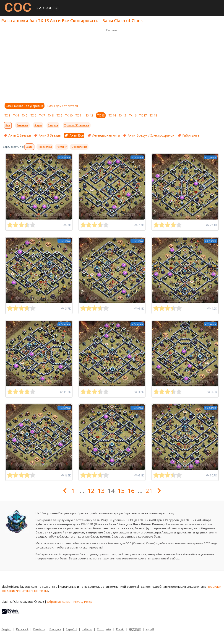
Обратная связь (59, 602)
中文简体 (135, 629)
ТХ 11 (79, 115)
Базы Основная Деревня (25, 106)
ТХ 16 (133, 115)
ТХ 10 (69, 115)
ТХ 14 (112, 115)
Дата (29, 147)
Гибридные (191, 135)
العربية (150, 629)
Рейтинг (62, 147)
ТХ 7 (42, 115)
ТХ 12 (89, 115)
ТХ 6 (33, 115)
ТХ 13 (101, 115)
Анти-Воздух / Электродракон (151, 135)
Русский (22, 629)
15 (121, 491)
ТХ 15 (122, 115)
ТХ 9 (59, 115)
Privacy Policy (83, 602)
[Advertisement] (112, 65)
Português (104, 629)
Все (8, 125)
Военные (22, 125)
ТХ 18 (153, 115)
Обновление (79, 147)
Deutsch (39, 629)
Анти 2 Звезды (20, 135)
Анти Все (77, 135)
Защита (53, 125)
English (7, 629)
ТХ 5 (25, 115)
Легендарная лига (106, 135)
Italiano (87, 629)
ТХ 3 (7, 115)
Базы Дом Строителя (63, 106)
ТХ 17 (143, 115)
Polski (120, 629)
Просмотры (45, 147)
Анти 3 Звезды (50, 135)
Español (72, 629)
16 (131, 491)
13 (101, 491)
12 (91, 491)
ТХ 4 (16, 115)
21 (149, 491)
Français (55, 629)
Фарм (38, 125)
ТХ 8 (51, 115)
